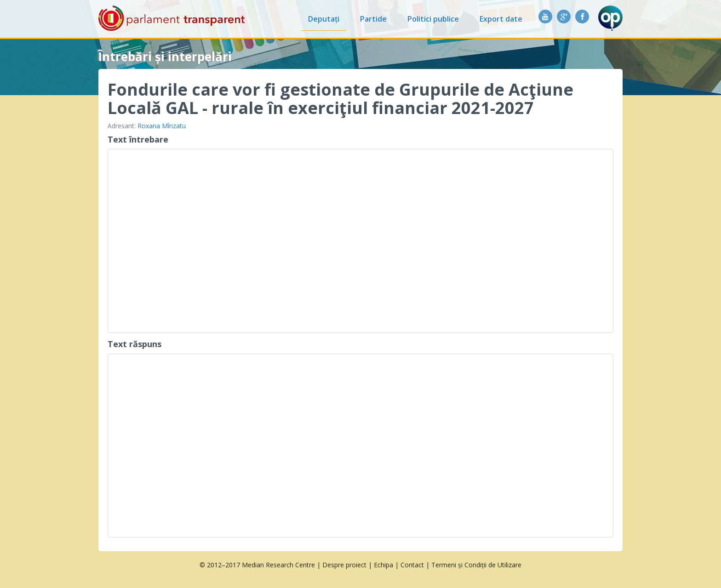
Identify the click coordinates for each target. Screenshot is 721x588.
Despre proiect (344, 565)
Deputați (324, 19)
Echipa (383, 565)
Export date (501, 19)
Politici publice (433, 19)
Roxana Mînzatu (162, 126)
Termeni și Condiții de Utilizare (476, 565)
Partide (373, 19)
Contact (412, 565)
